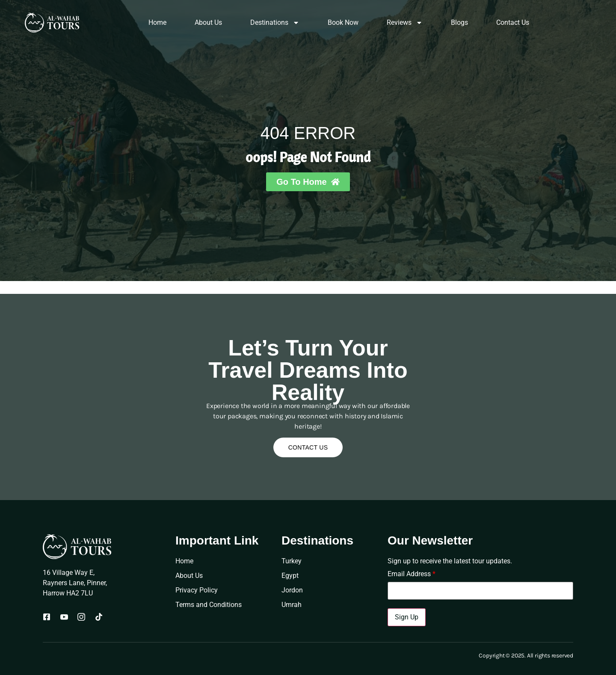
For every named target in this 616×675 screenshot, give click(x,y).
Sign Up (407, 617)
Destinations (275, 23)
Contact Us (513, 22)
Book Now (343, 22)
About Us (208, 22)
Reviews (405, 23)
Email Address (412, 574)
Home (157, 22)
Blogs (459, 22)
